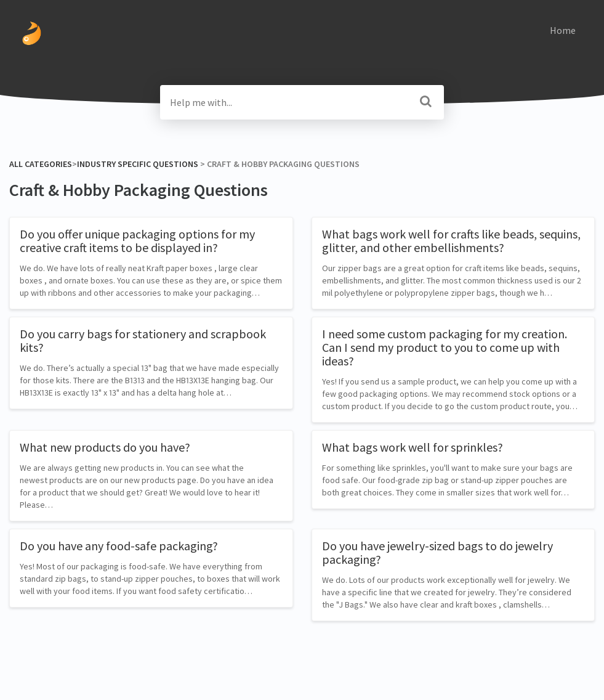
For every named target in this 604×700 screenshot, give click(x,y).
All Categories (41, 164)
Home (563, 30)
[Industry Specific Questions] (138, 164)
